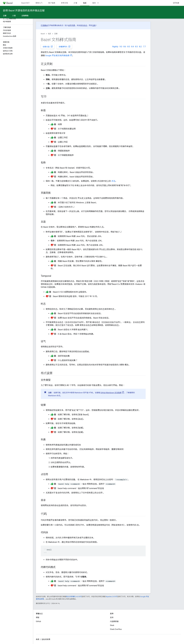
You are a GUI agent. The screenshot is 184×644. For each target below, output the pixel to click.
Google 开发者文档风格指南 (57, 56)
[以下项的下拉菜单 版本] (99, 3)
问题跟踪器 (114, 621)
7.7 (144, 47)
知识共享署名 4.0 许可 (74, 597)
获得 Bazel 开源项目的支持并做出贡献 (24, 11)
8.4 (133, 47)
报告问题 (48, 47)
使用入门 (39, 3)
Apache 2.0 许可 (112, 597)
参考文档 (64, 3)
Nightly (115, 47)
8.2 (140, 47)
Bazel (43, 34)
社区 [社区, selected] (85, 3)
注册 (94, 25)
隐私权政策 (46, 639)
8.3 (137, 47)
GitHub (176, 3)
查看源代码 (65, 47)
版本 (94, 3)
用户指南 (52, 3)
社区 (49, 34)
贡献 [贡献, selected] (5, 16)
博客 (38, 617)
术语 (113, 181)
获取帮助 (25, 16)
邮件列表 (72, 25)
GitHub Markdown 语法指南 (111, 393)
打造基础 (44, 25)
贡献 (56, 34)
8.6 (125, 47)
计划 (14, 16)
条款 (38, 639)
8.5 (129, 47)
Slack (112, 625)
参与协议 (84, 25)
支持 (112, 617)
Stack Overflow (116, 629)
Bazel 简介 (26, 3)
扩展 (75, 3)
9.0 (121, 47)
